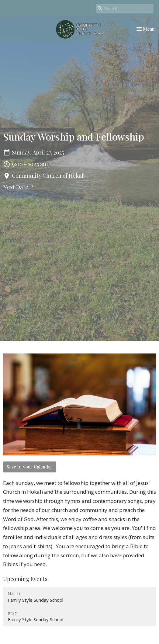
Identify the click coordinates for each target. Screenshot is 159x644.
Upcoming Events (25, 579)
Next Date (19, 187)
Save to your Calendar (30, 467)
